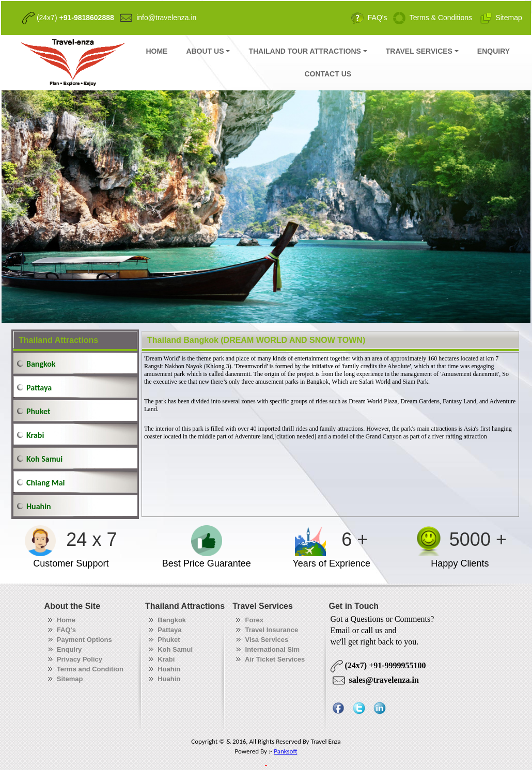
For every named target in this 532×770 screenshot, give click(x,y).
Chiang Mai (45, 483)
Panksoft (285, 751)
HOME (157, 51)
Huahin (39, 506)
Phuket (38, 411)
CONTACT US (328, 74)
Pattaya (39, 388)
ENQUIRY (494, 51)
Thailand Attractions (58, 340)
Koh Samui (44, 459)
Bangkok (41, 364)
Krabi (35, 435)
